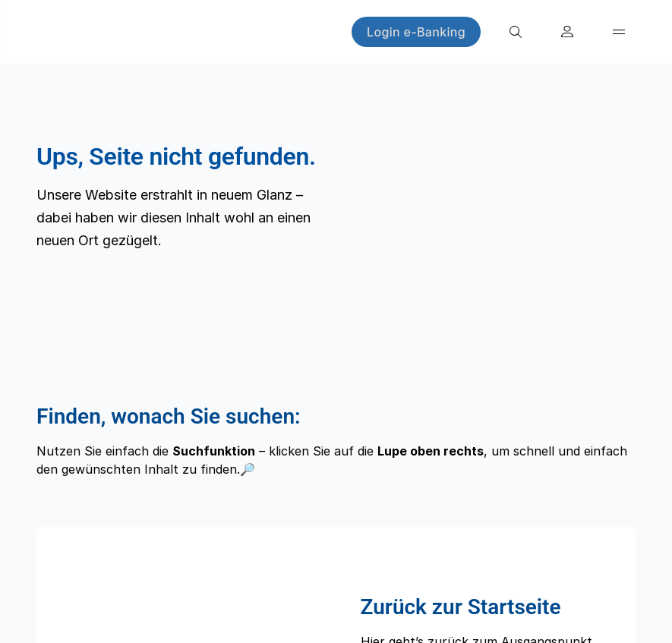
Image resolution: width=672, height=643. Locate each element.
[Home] (97, 32)
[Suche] (516, 32)
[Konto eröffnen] (567, 32)
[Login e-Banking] (416, 32)
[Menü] (619, 32)
